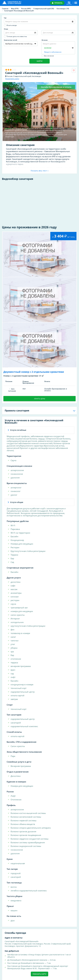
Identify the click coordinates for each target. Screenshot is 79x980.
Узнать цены (40, 399)
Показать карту (39, 974)
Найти (40, 61)
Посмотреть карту (12, 79)
